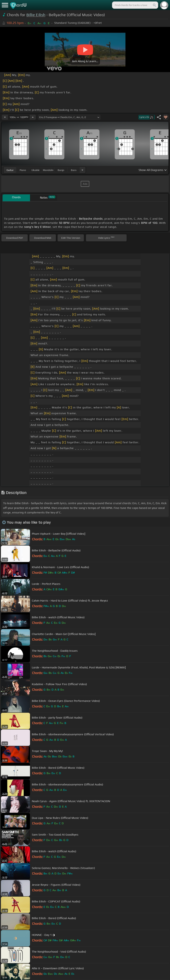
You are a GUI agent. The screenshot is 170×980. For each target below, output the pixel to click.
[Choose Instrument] (82, 170)
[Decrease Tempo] (5, 117)
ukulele (35, 170)
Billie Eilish (36, 15)
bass (74, 170)
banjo (61, 170)
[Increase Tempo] (33, 117)
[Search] (154, 5)
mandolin (48, 170)
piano (23, 170)
